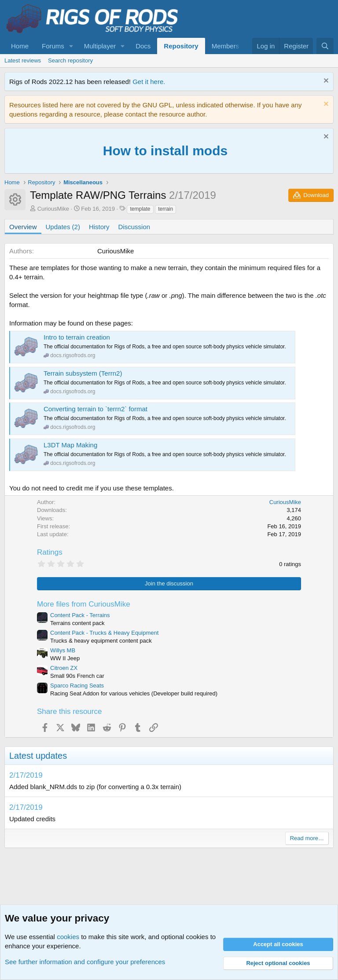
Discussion (134, 227)
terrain (165, 209)
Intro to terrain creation (77, 337)
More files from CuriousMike (84, 604)
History (99, 227)
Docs (143, 46)
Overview (23, 227)
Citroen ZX (64, 668)
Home (20, 46)
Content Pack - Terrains (80, 615)
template (140, 209)
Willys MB (63, 650)
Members (226, 46)
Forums (53, 46)
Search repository (70, 60)
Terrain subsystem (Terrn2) (83, 373)
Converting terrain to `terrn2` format (96, 409)
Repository (181, 46)
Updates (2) (63, 227)
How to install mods (165, 151)
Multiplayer (100, 46)
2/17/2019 (26, 775)
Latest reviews (23, 60)
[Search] (325, 46)
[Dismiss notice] (325, 82)
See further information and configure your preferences (85, 962)
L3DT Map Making (70, 445)
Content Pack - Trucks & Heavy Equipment (104, 633)
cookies (68, 937)
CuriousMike (53, 209)
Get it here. (149, 82)
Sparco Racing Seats (77, 686)
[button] (71, 46)
